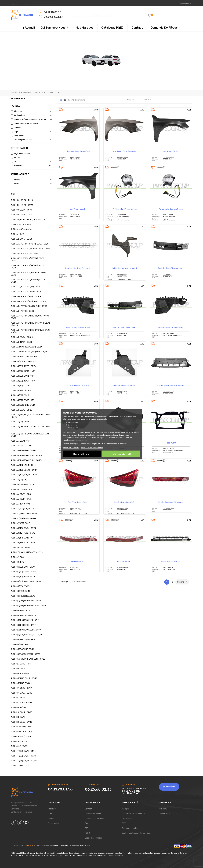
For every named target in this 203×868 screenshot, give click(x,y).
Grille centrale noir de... (171, 562)
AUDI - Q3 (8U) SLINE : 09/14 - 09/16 (26, 581)
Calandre (31, 128)
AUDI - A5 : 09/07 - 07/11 (21, 446)
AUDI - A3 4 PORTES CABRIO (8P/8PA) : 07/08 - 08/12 (30, 317)
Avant (31, 184)
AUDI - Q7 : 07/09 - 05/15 (21, 693)
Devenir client (165, 814)
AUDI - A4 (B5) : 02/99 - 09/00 (24, 357)
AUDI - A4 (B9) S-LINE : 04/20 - (24, 405)
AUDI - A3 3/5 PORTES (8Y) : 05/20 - (26, 287)
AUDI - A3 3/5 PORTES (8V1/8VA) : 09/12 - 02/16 (29, 274)
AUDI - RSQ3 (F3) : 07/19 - (22, 737)
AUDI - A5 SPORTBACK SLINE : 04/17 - (26, 460)
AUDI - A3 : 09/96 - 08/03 (22, 337)
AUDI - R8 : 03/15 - (19, 717)
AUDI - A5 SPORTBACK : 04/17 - (24, 451)
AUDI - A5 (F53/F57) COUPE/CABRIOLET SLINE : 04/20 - (30, 435)
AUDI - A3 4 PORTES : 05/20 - (23, 311)
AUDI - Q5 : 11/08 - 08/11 (21, 674)
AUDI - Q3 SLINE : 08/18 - (21, 611)
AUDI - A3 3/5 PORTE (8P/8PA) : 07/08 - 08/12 (30, 249)
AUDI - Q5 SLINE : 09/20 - (21, 683)
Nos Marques (53, 809)
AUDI (14, 194)
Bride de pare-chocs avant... (171, 268)
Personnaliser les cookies (92, 447)
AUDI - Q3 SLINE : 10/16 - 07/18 (24, 615)
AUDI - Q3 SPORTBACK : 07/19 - (24, 625)
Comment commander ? (95, 819)
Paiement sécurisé (130, 828)
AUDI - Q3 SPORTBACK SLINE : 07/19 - (26, 630)
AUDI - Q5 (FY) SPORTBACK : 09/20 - (26, 654)
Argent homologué (31, 154)
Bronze (31, 158)
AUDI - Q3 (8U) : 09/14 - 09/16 (23, 572)
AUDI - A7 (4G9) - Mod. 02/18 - (23, 519)
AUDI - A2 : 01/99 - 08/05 (22, 239)
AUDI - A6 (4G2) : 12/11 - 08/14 (24, 465)
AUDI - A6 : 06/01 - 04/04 (22, 499)
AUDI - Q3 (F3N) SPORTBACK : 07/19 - (26, 601)
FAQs (87, 828)
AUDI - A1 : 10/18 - (18, 234)
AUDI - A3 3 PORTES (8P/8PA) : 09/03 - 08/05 (30, 244)
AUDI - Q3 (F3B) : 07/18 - (21, 591)
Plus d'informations (71, 447)
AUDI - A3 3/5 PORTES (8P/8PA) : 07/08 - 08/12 (28, 260)
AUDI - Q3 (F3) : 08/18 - (21, 586)
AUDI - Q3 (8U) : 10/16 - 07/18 (23, 577)
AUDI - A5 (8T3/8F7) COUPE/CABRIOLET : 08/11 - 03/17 (31, 416)
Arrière (31, 180)
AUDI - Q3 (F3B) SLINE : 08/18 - (24, 596)
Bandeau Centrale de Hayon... (78, 268)
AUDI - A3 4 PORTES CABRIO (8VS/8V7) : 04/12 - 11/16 (30, 331)
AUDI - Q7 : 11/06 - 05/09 (21, 703)
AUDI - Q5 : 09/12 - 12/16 (21, 664)
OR (31, 162)
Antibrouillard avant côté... (125, 209)
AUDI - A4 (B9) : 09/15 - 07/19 (23, 400)
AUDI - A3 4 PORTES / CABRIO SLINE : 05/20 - (30, 306)
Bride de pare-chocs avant (125, 268)
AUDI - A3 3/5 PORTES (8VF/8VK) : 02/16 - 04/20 (29, 281)
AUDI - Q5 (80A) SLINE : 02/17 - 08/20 (27, 635)
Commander (169, 787)
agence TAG (85, 845)
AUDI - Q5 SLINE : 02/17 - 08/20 (24, 678)
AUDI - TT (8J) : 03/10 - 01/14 (23, 751)
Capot (31, 132)
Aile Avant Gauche (78, 209)
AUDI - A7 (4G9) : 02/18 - (21, 523)
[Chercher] (106, 15)
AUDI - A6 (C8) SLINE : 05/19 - (23, 485)
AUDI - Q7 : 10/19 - (18, 698)
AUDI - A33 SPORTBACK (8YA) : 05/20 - (27, 347)
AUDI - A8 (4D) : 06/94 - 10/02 (24, 528)
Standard (31, 166)
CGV (124, 823)
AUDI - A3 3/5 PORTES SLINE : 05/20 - (27, 292)
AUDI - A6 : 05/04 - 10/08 (22, 489)
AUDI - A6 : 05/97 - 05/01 (22, 494)
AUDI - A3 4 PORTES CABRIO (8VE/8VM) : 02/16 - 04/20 (30, 324)
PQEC (50, 814)
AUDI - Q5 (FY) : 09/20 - (21, 645)
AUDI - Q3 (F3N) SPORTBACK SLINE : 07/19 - (29, 606)
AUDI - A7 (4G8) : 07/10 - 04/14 (24, 514)
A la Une (51, 819)
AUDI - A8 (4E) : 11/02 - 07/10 (23, 533)
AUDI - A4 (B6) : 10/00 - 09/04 (24, 366)
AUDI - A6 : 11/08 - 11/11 (21, 504)
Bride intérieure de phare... (78, 385)
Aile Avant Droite (171, 151)
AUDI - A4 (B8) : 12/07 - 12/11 (23, 381)
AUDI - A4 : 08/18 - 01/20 (21, 410)
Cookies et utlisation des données (136, 833)
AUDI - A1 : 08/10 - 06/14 (21, 229)
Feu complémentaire (31, 140)
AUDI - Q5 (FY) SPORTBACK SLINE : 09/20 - (29, 659)
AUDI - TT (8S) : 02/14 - (21, 766)
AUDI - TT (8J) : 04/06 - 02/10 (24, 756)
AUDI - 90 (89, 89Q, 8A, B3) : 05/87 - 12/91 (29, 220)
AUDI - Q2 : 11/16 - (18, 562)
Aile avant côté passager (125, 151)
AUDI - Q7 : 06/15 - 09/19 (21, 688)
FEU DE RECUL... (78, 562)
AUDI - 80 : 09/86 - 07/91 (21, 215)
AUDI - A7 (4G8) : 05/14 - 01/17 (24, 509)
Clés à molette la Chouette (133, 814)
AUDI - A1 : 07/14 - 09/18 (21, 225)
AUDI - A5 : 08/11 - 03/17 (21, 441)
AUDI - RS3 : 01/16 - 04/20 (22, 727)
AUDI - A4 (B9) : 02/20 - (21, 386)
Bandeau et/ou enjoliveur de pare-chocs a (31, 119)
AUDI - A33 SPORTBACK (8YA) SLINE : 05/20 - (30, 352)
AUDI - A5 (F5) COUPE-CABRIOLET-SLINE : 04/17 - (31, 428)
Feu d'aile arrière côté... (78, 502)
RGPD (87, 833)
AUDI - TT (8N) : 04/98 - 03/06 (24, 761)
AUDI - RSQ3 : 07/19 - (20, 741)
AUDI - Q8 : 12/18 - (18, 707)
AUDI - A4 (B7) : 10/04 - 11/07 (23, 371)
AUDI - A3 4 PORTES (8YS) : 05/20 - (26, 297)
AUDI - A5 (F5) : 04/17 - (21, 422)
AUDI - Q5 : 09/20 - (19, 669)
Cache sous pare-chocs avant (31, 123)
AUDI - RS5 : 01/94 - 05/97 (22, 732)
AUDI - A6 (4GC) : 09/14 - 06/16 (24, 475)
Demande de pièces (93, 814)
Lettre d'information (94, 838)
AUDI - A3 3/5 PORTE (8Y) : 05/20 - (26, 254)
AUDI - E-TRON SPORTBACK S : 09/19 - (27, 552)
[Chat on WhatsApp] (102, 789)
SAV (87, 823)
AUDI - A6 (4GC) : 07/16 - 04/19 (24, 470)
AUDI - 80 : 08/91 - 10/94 (21, 210)
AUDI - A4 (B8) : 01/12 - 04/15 (23, 376)
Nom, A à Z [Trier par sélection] (166, 100)
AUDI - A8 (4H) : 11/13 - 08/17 (23, 543)
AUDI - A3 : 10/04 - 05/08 (22, 342)
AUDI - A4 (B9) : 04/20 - (21, 391)
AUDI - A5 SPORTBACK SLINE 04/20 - (26, 455)
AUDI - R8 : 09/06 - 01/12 (21, 722)
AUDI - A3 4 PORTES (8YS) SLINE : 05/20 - (28, 301)
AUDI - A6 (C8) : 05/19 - (21, 480)
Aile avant (31, 111)
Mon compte (164, 809)
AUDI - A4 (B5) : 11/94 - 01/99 (23, 362)
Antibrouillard (31, 115)
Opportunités (53, 823)
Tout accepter (121, 454)
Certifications (128, 819)
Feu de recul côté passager (171, 502)
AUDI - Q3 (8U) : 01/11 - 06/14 (23, 567)
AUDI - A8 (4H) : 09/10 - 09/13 (23, 538)
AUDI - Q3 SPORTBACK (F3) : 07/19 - (26, 620)
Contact (88, 809)
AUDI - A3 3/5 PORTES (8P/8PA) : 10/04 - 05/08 (28, 267)
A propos (126, 809)
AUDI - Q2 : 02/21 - (19, 557)
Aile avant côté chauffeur (78, 151)
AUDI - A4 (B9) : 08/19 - (21, 395)
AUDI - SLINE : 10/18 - (20, 746)
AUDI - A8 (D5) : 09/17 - (21, 548)
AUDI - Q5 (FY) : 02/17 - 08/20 (23, 640)
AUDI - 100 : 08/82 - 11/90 (22, 200)
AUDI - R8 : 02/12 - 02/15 (21, 712)
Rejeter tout (82, 454)
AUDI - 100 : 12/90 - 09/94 (22, 205)
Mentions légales (61, 845)
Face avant (31, 136)
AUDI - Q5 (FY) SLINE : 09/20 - (23, 649)
